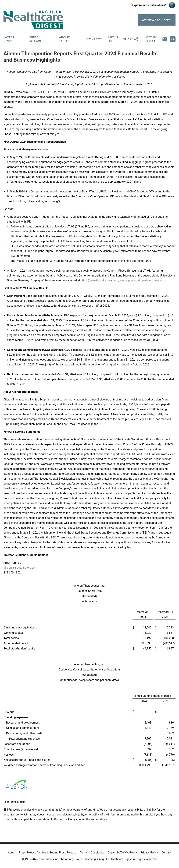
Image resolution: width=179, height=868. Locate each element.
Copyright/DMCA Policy (122, 853)
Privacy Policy (149, 853)
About (12, 853)
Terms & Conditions (92, 853)
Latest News (9, 39)
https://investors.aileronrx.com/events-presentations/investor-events (123, 280)
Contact (94, 39)
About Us (113, 39)
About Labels (64, 39)
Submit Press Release (63, 853)
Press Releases (36, 39)
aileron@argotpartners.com (20, 568)
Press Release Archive (32, 853)
